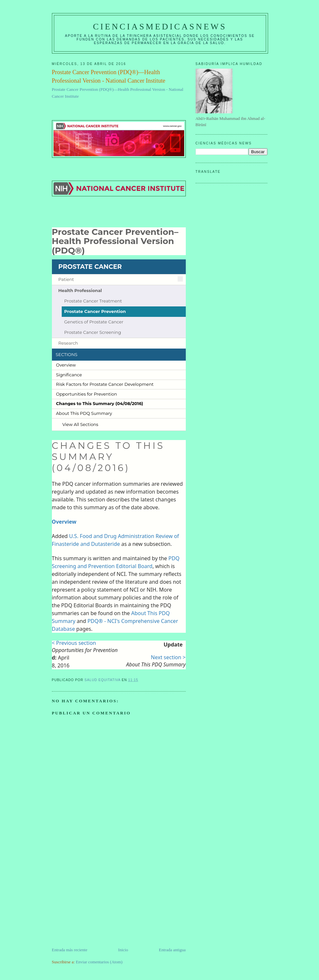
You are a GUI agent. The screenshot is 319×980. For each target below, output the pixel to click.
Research (68, 343)
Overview (66, 365)
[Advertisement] (101, 901)
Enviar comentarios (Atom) (99, 962)
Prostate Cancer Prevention (95, 311)
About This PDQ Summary (84, 413)
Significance (69, 375)
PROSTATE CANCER (90, 267)
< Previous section (74, 643)
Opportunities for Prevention (87, 394)
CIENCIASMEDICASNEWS (160, 27)
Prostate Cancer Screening (92, 332)
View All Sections (80, 424)
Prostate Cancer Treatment (93, 301)
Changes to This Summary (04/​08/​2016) (100, 403)
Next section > (168, 657)
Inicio (123, 950)
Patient (66, 279)
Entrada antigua (172, 950)
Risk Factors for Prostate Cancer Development (105, 384)
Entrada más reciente (70, 950)
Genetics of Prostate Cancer (94, 322)
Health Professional (80, 291)
